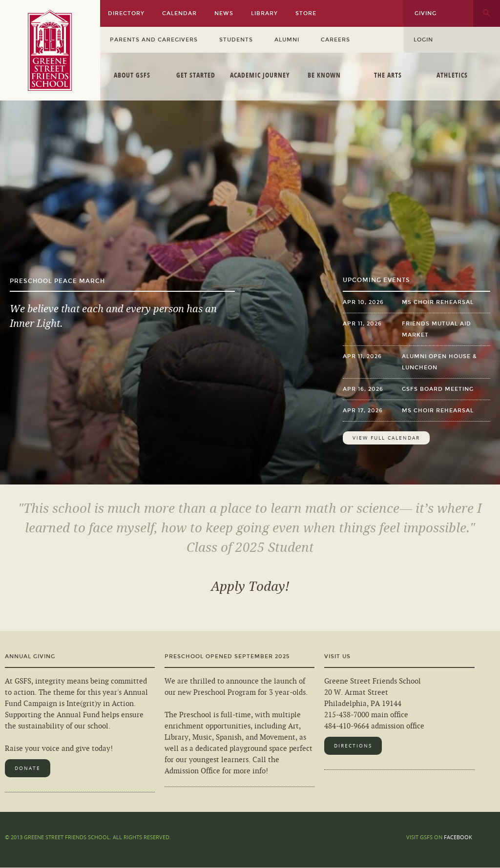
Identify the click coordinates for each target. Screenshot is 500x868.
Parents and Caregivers (154, 40)
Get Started (196, 75)
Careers (335, 40)
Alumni (287, 40)
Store (306, 13)
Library (264, 13)
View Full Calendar (386, 438)
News (224, 13)
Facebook (458, 837)
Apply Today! (250, 587)
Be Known (324, 75)
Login (423, 40)
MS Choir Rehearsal (438, 302)
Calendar (179, 13)
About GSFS (132, 75)
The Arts (388, 75)
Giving (426, 13)
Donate (28, 768)
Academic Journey (260, 75)
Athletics (452, 75)
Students (236, 40)
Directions (353, 746)
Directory (126, 13)
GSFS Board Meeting (438, 389)
